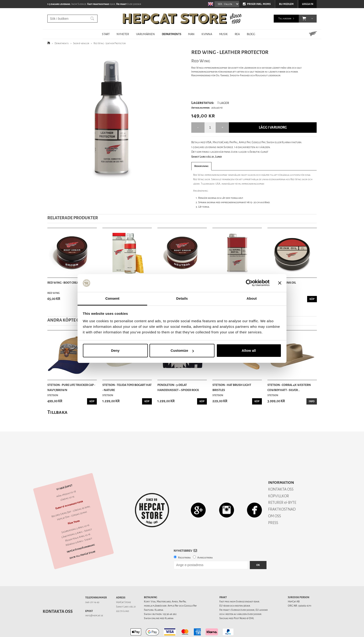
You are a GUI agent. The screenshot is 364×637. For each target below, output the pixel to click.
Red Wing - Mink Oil (282, 283)
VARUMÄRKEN (145, 34)
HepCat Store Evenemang (81, 532)
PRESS (273, 506)
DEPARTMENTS (172, 34)
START (106, 34)
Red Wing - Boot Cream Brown (70, 283)
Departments (62, 43)
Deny (115, 350)
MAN (191, 34)
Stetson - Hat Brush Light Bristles (232, 387)
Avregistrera (205, 541)
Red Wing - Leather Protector (110, 43)
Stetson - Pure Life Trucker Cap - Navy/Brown (71, 387)
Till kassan (285, 18)
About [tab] (252, 298)
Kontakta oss (58, 595)
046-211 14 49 (92, 586)
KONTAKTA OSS (281, 473)
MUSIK (223, 34)
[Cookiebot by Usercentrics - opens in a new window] (249, 283)
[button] (304, 19)
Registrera (184, 541)
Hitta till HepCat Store (82, 539)
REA (237, 34)
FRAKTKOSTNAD (282, 493)
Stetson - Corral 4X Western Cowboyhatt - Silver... (289, 387)
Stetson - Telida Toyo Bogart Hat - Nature (127, 387)
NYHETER (123, 34)
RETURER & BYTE (282, 486)
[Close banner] (280, 283)
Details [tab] (182, 298)
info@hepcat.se (94, 599)
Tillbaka (57, 412)
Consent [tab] (112, 298)
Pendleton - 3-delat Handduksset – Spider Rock (178, 387)
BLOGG (251, 34)
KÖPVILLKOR (279, 480)
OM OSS (275, 500)
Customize (182, 350)
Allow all (249, 350)
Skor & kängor (81, 43)
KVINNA (207, 34)
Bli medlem (286, 4)
